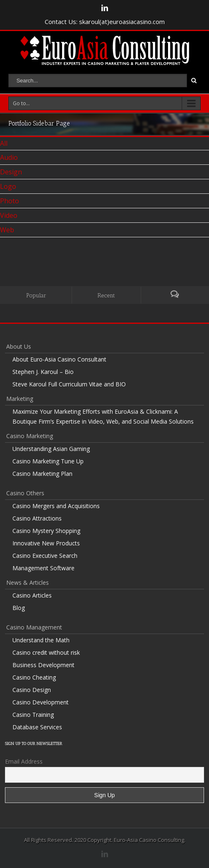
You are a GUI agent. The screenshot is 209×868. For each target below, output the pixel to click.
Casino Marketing (30, 436)
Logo (8, 186)
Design (11, 172)
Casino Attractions (37, 518)
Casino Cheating (34, 677)
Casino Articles (32, 595)
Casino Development (41, 702)
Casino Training (33, 715)
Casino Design (32, 690)
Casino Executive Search (45, 556)
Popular (36, 295)
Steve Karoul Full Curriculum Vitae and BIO (69, 384)
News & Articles (28, 582)
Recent (106, 295)
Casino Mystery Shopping (46, 531)
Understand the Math (41, 640)
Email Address (24, 761)
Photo (10, 201)
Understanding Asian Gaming (51, 449)
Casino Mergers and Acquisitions (56, 506)
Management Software (43, 568)
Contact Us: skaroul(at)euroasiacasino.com (105, 22)
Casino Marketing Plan (42, 474)
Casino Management (34, 627)
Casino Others (25, 493)
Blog (19, 608)
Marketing (20, 399)
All (4, 143)
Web (7, 230)
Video (9, 215)
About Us (19, 346)
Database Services (37, 727)
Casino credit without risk (46, 652)
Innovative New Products (46, 543)
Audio (9, 157)
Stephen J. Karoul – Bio (43, 372)
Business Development (43, 665)
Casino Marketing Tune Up (48, 461)
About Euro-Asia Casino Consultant (59, 359)
